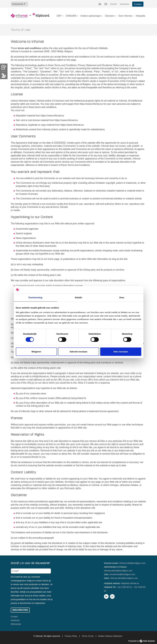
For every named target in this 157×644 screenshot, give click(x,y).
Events (114, 4)
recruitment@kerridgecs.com (122, 574)
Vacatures (124, 4)
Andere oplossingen (91, 16)
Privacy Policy (71, 636)
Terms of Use (88, 636)
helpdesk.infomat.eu (130, 583)
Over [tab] (122, 297)
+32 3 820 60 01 (125, 587)
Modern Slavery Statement (110, 636)
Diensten (109, 16)
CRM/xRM (71, 16)
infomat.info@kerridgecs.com (132, 563)
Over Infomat (125, 16)
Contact (138, 4)
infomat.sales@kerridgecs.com (124, 578)
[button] (63, 16)
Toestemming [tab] (35, 297)
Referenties (16, 624)
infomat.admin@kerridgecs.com (118, 571)
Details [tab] (79, 297)
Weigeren (36, 352)
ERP (59, 16)
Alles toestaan (121, 352)
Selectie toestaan (78, 352)
